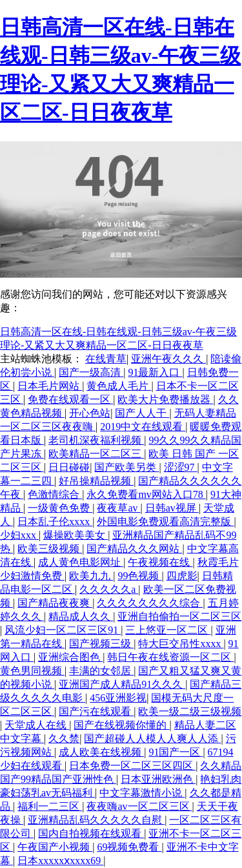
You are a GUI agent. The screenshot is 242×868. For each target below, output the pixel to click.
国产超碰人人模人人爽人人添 (152, 739)
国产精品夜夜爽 (55, 603)
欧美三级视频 (50, 549)
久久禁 (64, 739)
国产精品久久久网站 (134, 549)
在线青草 (106, 359)
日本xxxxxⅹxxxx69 (60, 861)
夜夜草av (118, 508)
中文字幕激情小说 (142, 793)
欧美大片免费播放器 (165, 399)
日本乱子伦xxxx (55, 522)
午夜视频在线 (160, 562)
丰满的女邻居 (101, 671)
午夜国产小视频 (55, 847)
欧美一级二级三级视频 (190, 711)
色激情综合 (55, 494)
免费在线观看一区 (70, 399)
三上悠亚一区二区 (168, 630)
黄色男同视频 (32, 671)
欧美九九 (91, 576)
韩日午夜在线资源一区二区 (170, 657)
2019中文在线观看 (143, 427)
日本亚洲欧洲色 (158, 779)
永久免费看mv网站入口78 (146, 494)
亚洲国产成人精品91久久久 (122, 684)
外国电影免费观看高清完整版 (165, 522)
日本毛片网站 (50, 386)
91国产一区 (176, 752)
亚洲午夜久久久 (168, 359)
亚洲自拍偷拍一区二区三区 (179, 616)
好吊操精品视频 (96, 481)
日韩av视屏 (172, 508)
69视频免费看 (129, 847)
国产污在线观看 (96, 711)
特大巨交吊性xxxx (181, 644)
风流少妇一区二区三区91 (63, 630)
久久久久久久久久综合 (150, 603)
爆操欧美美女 (76, 535)
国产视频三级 (101, 644)
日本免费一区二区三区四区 (132, 766)
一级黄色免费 (60, 508)
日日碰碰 (69, 467)
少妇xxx (19, 535)
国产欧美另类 (126, 467)
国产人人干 (142, 413)
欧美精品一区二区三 (96, 454)
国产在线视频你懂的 (121, 725)
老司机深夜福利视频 (96, 440)
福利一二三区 (50, 806)
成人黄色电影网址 (81, 562)
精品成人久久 (81, 616)
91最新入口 (155, 372)
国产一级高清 (91, 372)
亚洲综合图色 (70, 657)
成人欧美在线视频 (101, 752)
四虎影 (182, 576)
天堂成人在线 (37, 725)
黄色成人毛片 (119, 386)
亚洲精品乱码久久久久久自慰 (96, 820)
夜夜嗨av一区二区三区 (139, 806)
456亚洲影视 (118, 698)
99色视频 (139, 576)
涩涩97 (181, 467)
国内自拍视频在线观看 (91, 833)
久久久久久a (109, 589)
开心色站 (90, 413)
